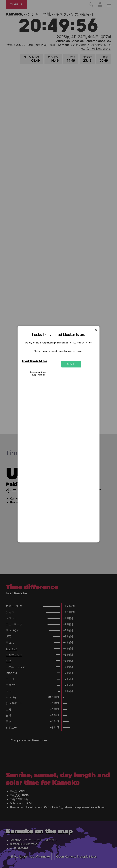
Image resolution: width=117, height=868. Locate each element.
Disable (71, 364)
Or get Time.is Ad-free (34, 361)
